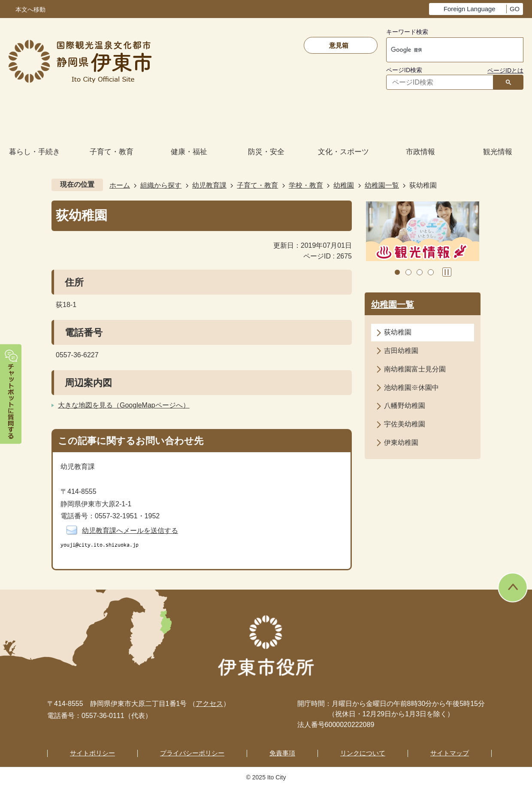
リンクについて (363, 753)
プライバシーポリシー (192, 753)
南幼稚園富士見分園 (415, 369)
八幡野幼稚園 (405, 406)
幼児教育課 (209, 185)
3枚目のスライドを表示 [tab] (420, 272)
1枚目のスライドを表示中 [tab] (397, 272)
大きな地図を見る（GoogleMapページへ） (124, 405)
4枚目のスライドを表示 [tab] (431, 272)
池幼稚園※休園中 (411, 388)
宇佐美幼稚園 (405, 424)
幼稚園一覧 (382, 185)
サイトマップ (450, 753)
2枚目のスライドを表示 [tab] (408, 272)
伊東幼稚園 (401, 443)
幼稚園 (344, 185)
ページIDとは (505, 70)
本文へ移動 (30, 10)
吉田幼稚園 (401, 351)
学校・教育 (306, 185)
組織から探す (161, 185)
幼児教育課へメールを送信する (130, 531)
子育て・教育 (257, 185)
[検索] (446, 50)
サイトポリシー (92, 753)
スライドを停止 (447, 272)
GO (515, 9)
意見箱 (339, 45)
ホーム (120, 185)
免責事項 (282, 753)
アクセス (209, 704)
